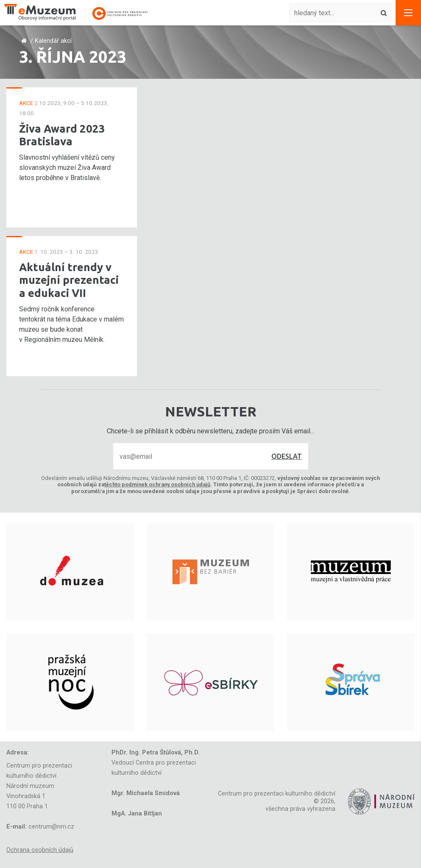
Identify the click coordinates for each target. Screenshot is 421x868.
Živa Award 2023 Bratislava (62, 135)
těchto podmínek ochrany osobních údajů (157, 484)
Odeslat (287, 456)
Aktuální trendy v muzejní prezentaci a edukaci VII (69, 280)
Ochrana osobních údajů (40, 850)
